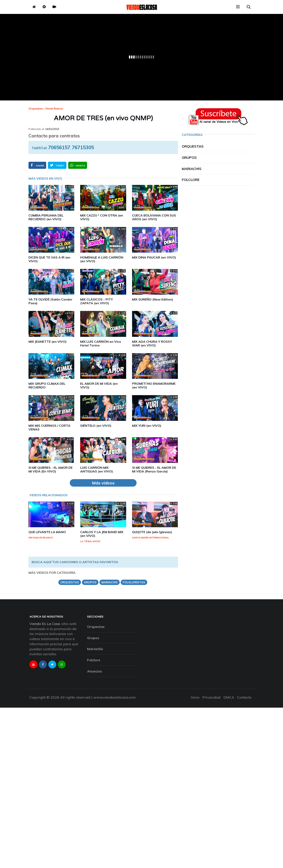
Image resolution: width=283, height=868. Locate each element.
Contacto (244, 697)
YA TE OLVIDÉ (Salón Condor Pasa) (51, 301)
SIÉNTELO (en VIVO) (96, 426)
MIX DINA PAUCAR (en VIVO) (154, 257)
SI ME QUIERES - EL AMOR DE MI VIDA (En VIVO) (51, 469)
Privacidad (211, 697)
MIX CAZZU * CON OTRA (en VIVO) (102, 217)
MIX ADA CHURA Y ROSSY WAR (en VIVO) (152, 343)
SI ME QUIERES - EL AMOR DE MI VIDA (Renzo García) (154, 469)
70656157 (59, 147)
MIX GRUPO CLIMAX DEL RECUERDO (47, 385)
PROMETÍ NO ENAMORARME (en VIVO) (154, 385)
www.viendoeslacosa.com (115, 697)
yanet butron (54, 109)
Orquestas (36, 109)
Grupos (189, 158)
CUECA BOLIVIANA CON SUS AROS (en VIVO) (154, 217)
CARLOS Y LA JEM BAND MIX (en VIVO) (102, 534)
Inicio (195, 697)
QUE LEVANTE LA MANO (47, 532)
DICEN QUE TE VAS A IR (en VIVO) (49, 259)
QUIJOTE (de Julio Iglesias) (152, 532)
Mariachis (192, 169)
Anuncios (95, 671)
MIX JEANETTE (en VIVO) (48, 342)
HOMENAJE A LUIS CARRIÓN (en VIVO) (102, 259)
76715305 (83, 147)
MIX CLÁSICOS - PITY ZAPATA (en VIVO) (96, 301)
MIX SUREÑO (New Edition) (153, 299)
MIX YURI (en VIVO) (147, 426)
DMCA (229, 697)
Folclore (191, 180)
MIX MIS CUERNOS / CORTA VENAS (49, 427)
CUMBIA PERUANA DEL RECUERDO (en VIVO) (46, 217)
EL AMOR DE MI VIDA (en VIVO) (99, 385)
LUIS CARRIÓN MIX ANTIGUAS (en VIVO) (97, 469)
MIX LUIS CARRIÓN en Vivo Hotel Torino (101, 343)
